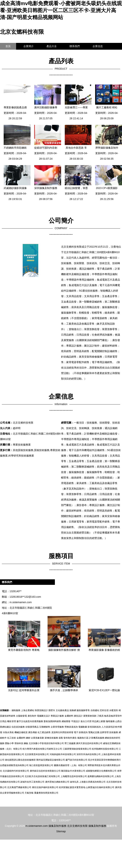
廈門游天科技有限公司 (76, 760)
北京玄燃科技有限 (22, 32)
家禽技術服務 (51, 738)
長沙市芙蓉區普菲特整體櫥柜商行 (104, 760)
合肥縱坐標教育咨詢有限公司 (14, 765)
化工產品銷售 (44, 732)
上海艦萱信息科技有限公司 (74, 776)
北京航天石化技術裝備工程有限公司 (42, 776)
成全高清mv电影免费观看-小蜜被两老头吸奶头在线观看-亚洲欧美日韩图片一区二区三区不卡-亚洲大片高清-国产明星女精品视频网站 (61, 10)
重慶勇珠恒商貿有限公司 (46, 793)
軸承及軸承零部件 (113, 716)
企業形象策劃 (37, 738)
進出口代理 (86, 721)
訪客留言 (11, 53)
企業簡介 (29, 46)
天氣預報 (29, 793)
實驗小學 (9, 743)
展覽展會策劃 (90, 716)
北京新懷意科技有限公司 (37, 754)
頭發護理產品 (32, 727)
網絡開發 (66, 721)
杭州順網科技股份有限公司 (105, 749)
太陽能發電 (21, 716)
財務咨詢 (83, 732)
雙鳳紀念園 (94, 732)
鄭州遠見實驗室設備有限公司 (51, 760)
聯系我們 (75, 46)
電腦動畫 (83, 727)
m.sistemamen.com (21, 602)
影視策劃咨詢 (94, 727)
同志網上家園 (99, 721)
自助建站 (95, 710)
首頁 (8, 46)
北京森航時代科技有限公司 (16, 771)
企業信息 (98, 46)
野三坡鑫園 (70, 743)
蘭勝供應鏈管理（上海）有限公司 (70, 765)
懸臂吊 (52, 710)
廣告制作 (32, 716)
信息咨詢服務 (18, 727)
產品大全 (52, 46)
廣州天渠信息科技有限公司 (89, 743)
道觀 (61, 738)
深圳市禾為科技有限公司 (89, 754)
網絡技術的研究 (112, 738)
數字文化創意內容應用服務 (30, 721)
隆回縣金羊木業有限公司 (73, 771)
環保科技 (19, 743)
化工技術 (12, 738)
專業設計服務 (57, 716)
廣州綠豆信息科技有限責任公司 (45, 771)
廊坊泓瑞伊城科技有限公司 (45, 787)
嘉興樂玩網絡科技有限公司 (101, 776)
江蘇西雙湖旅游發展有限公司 (77, 749)
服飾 (2, 743)
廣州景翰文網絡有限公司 (57, 782)
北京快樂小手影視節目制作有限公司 (46, 743)
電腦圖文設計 (44, 716)
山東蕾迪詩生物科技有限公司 (100, 787)
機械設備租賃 (21, 732)
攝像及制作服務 (57, 826)
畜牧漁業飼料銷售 (52, 721)
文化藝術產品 (62, 710)
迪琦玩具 (74, 782)
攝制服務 (16, 710)
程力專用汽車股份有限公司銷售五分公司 (42, 749)
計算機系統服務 (97, 738)
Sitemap (61, 831)
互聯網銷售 (45, 727)
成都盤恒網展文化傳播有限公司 (101, 771)
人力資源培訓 (108, 727)
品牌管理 (104, 732)
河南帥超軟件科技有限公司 (63, 754)
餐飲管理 (12, 721)
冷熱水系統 (8, 732)
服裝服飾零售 (83, 710)
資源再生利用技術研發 (62, 732)
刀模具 (100, 716)
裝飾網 (73, 710)
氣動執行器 (83, 738)
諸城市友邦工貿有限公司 (32, 782)
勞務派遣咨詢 (71, 727)
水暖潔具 (114, 710)
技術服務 (114, 732)
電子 (76, 732)
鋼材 (28, 738)
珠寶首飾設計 (41, 710)
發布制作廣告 (70, 738)
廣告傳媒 (33, 732)
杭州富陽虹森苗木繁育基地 (72, 787)
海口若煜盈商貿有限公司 (41, 765)
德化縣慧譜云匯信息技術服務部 (20, 760)
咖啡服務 (110, 721)
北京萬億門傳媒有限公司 (19, 787)
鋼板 (26, 743)
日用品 (3, 721)
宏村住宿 (104, 710)
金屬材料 (69, 716)
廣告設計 (78, 716)
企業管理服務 (57, 727)
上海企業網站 (28, 710)
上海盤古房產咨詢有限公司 (92, 782)
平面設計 (76, 721)
